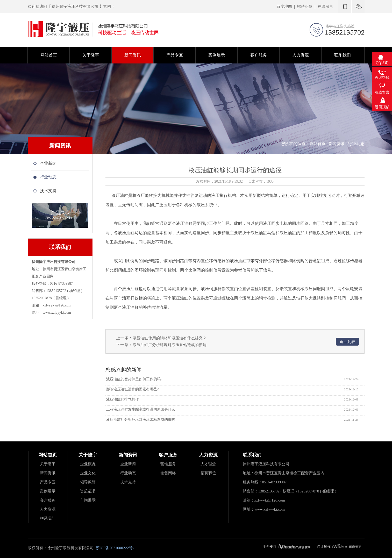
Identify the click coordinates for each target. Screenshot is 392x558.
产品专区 (48, 482)
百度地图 (284, 6)
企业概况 (88, 464)
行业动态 (128, 473)
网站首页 (318, 144)
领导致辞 (88, 482)
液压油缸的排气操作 (122, 399)
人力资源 (48, 509)
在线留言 (325, 6)
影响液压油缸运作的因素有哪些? (132, 389)
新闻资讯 (337, 144)
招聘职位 (305, 6)
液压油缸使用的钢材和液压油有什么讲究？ (170, 338)
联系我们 (48, 518)
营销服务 (168, 464)
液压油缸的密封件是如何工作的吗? (134, 379)
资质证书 (88, 491)
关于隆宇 (48, 464)
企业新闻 (128, 464)
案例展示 (48, 491)
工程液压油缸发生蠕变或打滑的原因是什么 (140, 409)
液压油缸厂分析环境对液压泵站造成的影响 (170, 345)
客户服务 (48, 500)
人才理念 (208, 464)
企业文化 (88, 473)
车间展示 (88, 500)
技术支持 (128, 482)
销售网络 (168, 473)
